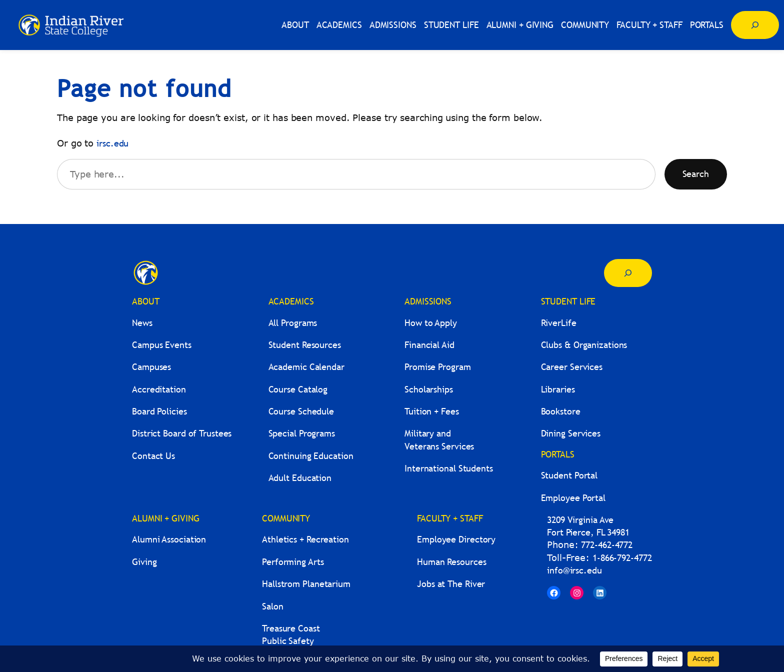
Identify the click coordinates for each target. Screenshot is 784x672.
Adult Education (300, 478)
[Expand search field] (755, 25)
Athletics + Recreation (305, 539)
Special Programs (302, 433)
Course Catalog (298, 389)
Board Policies (159, 411)
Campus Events (162, 345)
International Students (449, 468)
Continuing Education (311, 456)
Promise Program (438, 367)
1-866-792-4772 (622, 558)
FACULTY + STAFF (450, 518)
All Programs (293, 323)
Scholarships (429, 389)
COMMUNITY (286, 518)
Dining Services (571, 433)
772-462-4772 (607, 545)
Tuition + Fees (432, 411)
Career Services (572, 367)
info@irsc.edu (574, 570)
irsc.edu (112, 143)
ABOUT (146, 301)
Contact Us (153, 456)
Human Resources (452, 562)
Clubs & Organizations (584, 345)
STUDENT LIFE (568, 301)
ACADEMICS (291, 301)
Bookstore (561, 411)
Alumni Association (169, 539)
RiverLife (559, 323)
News (142, 323)
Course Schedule (301, 411)
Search (696, 174)
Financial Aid (429, 345)
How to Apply (431, 323)
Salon (273, 606)
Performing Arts (293, 562)
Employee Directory (456, 539)
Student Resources (305, 345)
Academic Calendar (306, 367)
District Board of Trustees (182, 433)
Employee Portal (573, 498)
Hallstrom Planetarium (306, 584)
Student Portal (569, 475)
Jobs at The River (451, 584)
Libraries (558, 389)
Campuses (151, 367)
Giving (144, 562)
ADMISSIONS (428, 301)
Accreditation (159, 389)
